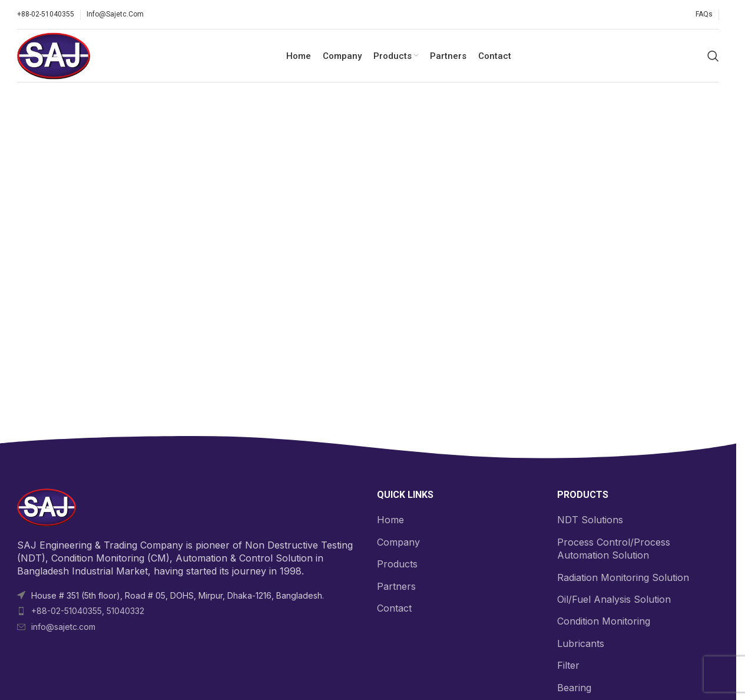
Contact (394, 608)
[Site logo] (54, 55)
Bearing (574, 688)
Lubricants (581, 643)
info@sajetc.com (63, 627)
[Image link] (47, 507)
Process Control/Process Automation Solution (614, 549)
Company (398, 542)
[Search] (713, 56)
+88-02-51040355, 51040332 (88, 611)
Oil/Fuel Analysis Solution (614, 599)
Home (390, 520)
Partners (396, 586)
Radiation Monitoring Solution (623, 577)
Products (397, 564)
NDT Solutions (590, 520)
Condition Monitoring (604, 621)
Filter (568, 665)
